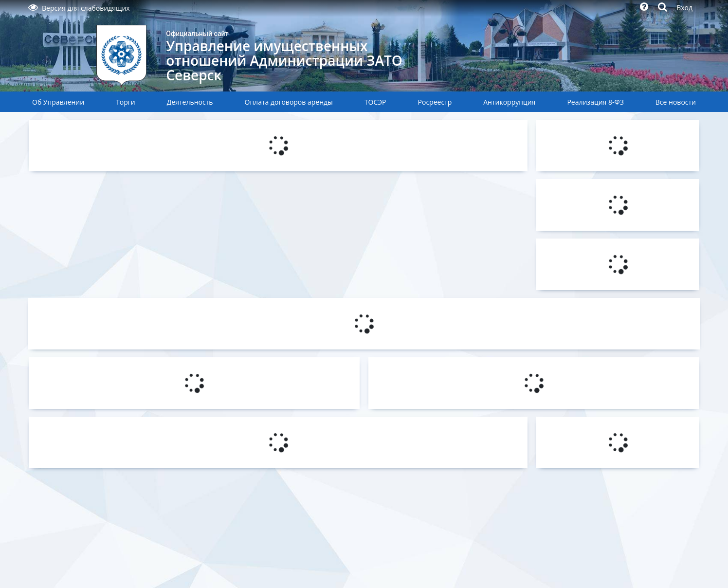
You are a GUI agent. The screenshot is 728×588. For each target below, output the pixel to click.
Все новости (676, 102)
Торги (126, 102)
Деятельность (190, 102)
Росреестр (435, 102)
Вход (684, 8)
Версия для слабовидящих (79, 8)
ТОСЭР (375, 102)
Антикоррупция (509, 102)
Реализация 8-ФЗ (595, 102)
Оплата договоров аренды (289, 102)
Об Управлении (58, 102)
